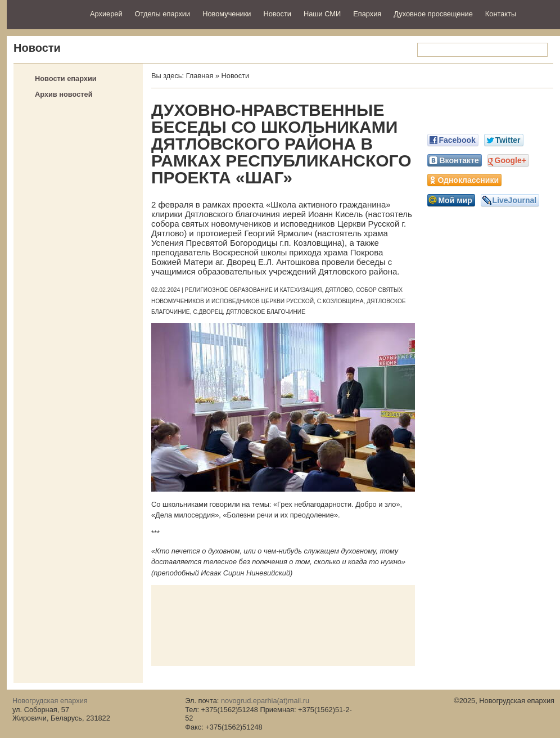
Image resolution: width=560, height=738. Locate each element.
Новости (277, 14)
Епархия (367, 14)
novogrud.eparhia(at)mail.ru (265, 701)
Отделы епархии (163, 14)
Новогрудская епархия (45, 13)
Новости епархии (66, 78)
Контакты (501, 14)
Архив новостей (64, 94)
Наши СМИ (322, 14)
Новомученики (227, 14)
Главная (200, 76)
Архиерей (106, 14)
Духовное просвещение (433, 14)
